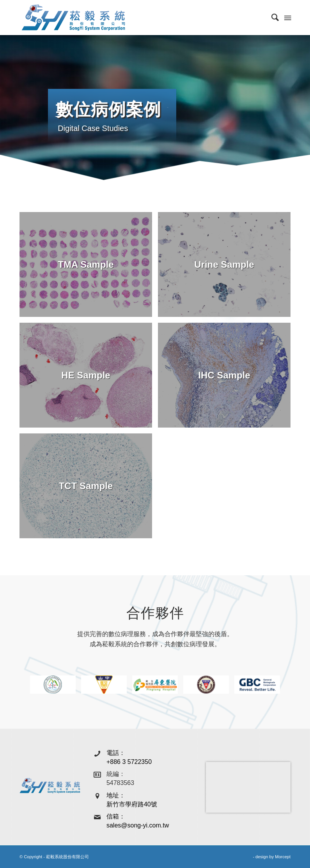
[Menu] (287, 18)
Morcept (283, 857)
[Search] (271, 18)
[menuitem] (271, 18)
